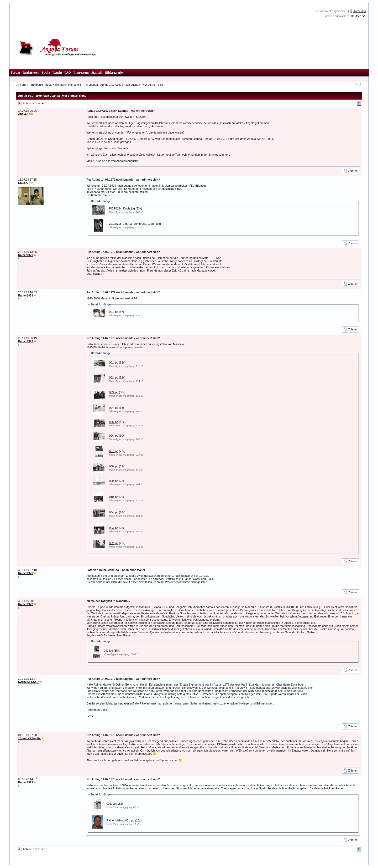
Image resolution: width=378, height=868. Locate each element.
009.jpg (114, 481)
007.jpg (114, 451)
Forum (15, 73)
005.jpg (114, 422)
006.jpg (114, 436)
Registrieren (31, 73)
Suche (46, 73)
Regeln (57, 73)
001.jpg (114, 312)
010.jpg (114, 497)
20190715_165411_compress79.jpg (131, 224)
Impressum (81, 73)
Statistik (97, 73)
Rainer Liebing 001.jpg (120, 820)
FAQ (67, 73)
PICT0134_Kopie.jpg (122, 208)
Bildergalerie (114, 73)
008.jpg (114, 466)
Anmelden (360, 11)
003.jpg (114, 392)
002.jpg (114, 377)
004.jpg (114, 408)
